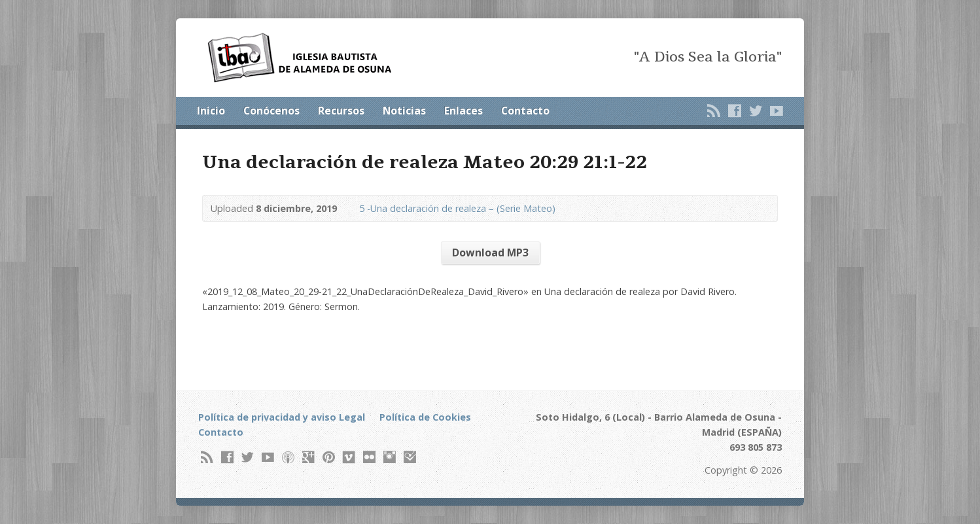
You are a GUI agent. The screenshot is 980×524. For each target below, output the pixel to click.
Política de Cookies (425, 417)
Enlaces (464, 111)
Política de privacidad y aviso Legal (282, 417)
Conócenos (271, 111)
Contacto (525, 111)
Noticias (404, 111)
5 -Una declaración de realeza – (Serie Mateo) (457, 208)
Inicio (211, 111)
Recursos (341, 111)
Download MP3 (490, 253)
